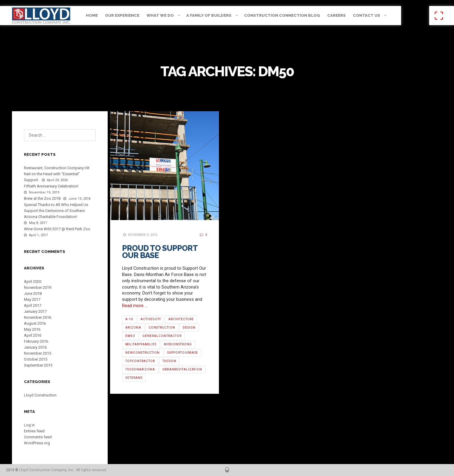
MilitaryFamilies (141, 344)
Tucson (169, 361)
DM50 (130, 336)
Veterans (134, 378)
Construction (162, 328)
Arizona (133, 328)
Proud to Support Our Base (160, 252)
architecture (181, 319)
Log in (29, 425)
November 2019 (38, 287)
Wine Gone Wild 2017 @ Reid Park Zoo (57, 229)
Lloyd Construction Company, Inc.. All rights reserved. (63, 470)
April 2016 (33, 335)
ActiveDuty (151, 319)
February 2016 (36, 341)
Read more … (135, 306)
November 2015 (38, 353)
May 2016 (32, 329)
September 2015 (38, 365)
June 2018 (33, 293)
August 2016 (35, 323)
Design (189, 328)
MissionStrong (178, 344)
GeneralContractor (162, 336)
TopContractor (140, 361)
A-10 (129, 319)
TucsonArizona (140, 369)
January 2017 (35, 311)
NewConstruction (143, 353)
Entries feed (34, 431)
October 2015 (36, 359)
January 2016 (35, 347)
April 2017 (33, 305)
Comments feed (38, 437)
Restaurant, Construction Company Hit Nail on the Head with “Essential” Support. (57, 174)
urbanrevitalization (182, 369)
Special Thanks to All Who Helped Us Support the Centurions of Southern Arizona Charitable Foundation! (56, 211)
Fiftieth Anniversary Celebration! (51, 186)
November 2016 (38, 317)
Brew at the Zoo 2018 (42, 198)
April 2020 (33, 282)
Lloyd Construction (40, 395)
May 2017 (32, 299)
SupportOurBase (183, 353)
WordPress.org (37, 443)
